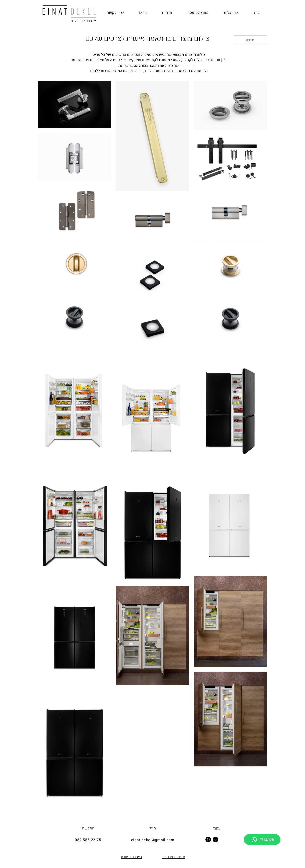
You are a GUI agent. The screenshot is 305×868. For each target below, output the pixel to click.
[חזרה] (250, 40)
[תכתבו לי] (262, 840)
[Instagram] (215, 840)
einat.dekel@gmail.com (153, 840)
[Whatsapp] (208, 840)
